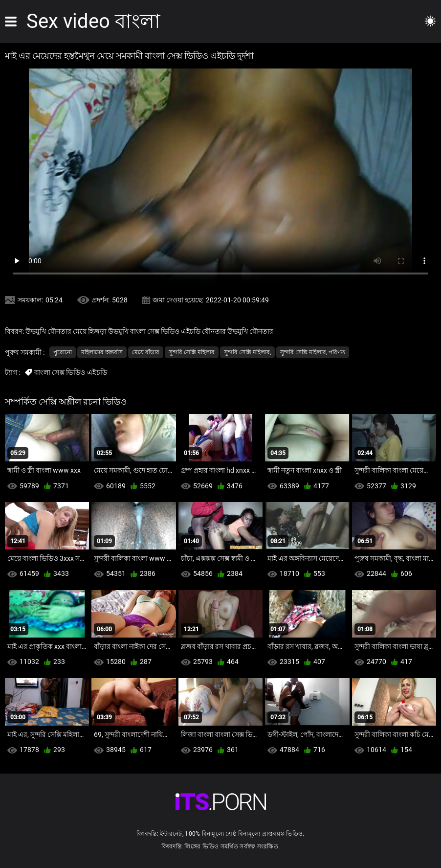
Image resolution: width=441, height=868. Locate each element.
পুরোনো (63, 352)
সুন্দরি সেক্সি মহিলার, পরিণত (313, 352)
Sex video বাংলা (93, 21)
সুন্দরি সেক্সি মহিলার (192, 352)
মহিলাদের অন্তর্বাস (102, 352)
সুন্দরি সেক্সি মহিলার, (247, 352)
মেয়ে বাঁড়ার (146, 352)
